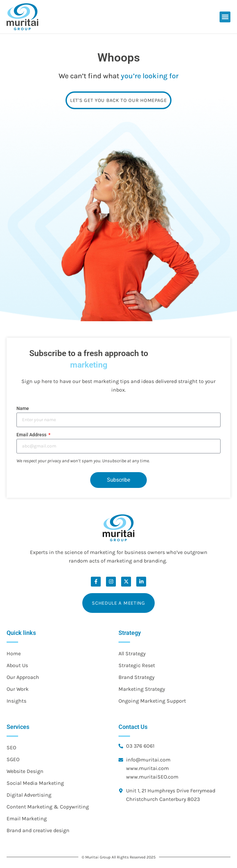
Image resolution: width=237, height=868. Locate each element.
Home (14, 653)
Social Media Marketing (35, 783)
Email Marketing (27, 819)
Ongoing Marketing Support (152, 701)
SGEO (13, 759)
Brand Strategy (136, 677)
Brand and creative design (38, 830)
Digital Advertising (29, 795)
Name (23, 408)
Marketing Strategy (142, 689)
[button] (225, 17)
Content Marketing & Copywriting (48, 807)
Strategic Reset (137, 665)
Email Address (32, 435)
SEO (11, 747)
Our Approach (23, 677)
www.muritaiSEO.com (152, 777)
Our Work (18, 689)
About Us (17, 665)
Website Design (25, 771)
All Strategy (132, 653)
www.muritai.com (147, 768)
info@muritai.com (148, 760)
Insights (16, 701)
